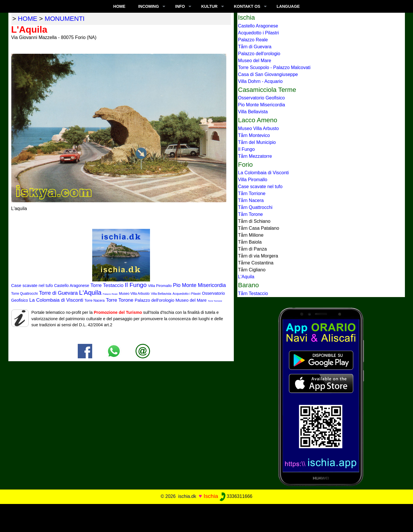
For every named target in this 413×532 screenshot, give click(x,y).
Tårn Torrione (252, 193)
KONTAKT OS (247, 6)
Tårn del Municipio (257, 142)
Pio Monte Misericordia (200, 285)
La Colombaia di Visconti (56, 300)
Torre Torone (120, 300)
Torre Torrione (215, 301)
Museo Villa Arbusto (134, 294)
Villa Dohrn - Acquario (260, 81)
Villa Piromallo (160, 286)
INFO (180, 6)
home (28, 19)
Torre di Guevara (58, 293)
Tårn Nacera (251, 200)
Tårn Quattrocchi (255, 207)
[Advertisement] (207, 517)
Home (119, 6)
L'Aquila (90, 293)
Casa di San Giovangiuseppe (268, 74)
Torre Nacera (95, 301)
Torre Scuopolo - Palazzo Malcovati (274, 67)
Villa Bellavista (161, 294)
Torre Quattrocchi (25, 294)
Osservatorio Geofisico (262, 98)
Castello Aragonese (72, 286)
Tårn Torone (251, 214)
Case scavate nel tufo (32, 285)
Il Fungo (136, 285)
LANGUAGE (288, 6)
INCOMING (149, 6)
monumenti (65, 19)
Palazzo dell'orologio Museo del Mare (171, 300)
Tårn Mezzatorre (255, 156)
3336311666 (236, 496)
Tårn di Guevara (255, 47)
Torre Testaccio (107, 285)
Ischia (211, 496)
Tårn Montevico (254, 135)
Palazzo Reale (110, 294)
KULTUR (209, 6)
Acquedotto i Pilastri (187, 294)
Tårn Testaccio (253, 293)
